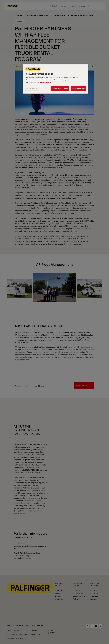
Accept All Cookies (78, 88)
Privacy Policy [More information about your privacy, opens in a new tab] (46, 82)
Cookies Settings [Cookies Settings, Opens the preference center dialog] (32, 88)
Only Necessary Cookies (60, 88)
